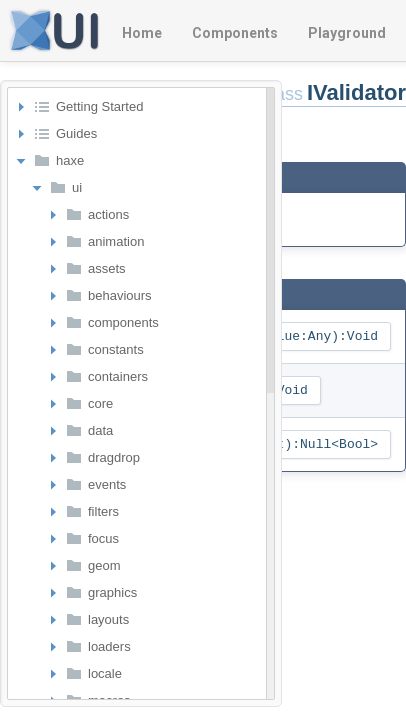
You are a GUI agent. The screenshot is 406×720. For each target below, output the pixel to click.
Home (142, 33)
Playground (347, 33)
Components (235, 33)
